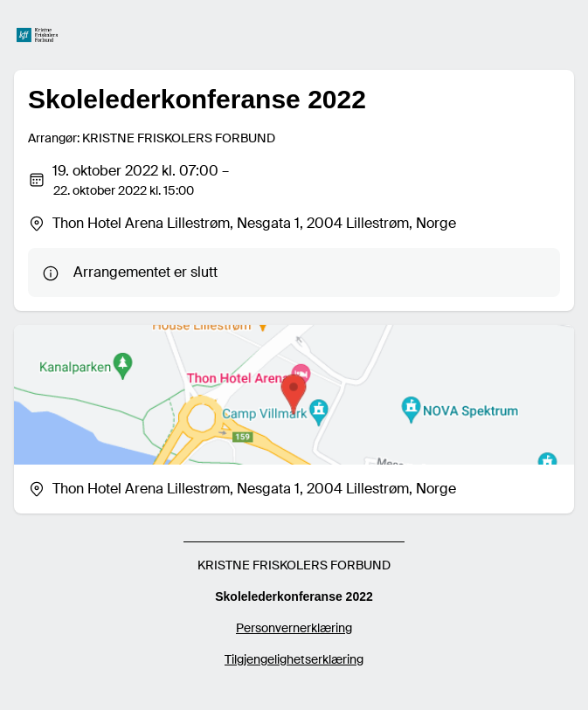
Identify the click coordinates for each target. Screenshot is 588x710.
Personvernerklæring (294, 628)
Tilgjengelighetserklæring (294, 659)
